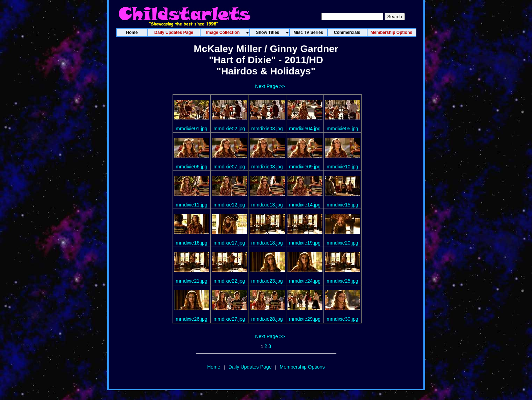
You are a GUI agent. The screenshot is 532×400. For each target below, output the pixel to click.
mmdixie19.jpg (305, 243)
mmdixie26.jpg (191, 319)
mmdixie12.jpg (229, 205)
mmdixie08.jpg (267, 167)
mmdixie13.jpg (267, 205)
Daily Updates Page (250, 367)
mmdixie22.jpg (229, 281)
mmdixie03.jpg (267, 129)
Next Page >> (270, 86)
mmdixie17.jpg (229, 243)
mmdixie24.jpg (305, 281)
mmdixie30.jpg (342, 319)
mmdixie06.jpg (191, 167)
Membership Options (302, 367)
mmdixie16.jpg (191, 243)
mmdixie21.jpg (191, 281)
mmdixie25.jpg (342, 281)
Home (214, 367)
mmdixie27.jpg (229, 319)
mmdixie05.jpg (342, 129)
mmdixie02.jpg (229, 129)
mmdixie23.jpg (267, 281)
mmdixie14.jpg (305, 205)
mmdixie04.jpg (305, 129)
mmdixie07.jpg (229, 167)
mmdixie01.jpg (191, 129)
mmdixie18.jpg (267, 243)
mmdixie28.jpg (267, 319)
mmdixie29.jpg (305, 319)
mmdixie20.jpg (342, 243)
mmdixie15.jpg (342, 205)
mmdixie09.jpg (305, 167)
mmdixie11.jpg (191, 205)
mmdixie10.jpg (342, 167)
